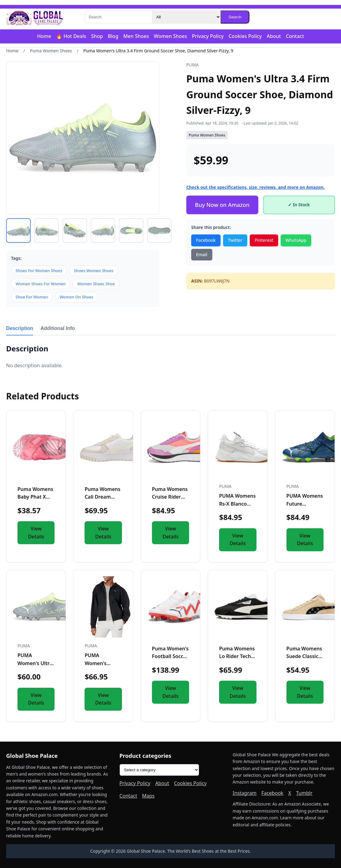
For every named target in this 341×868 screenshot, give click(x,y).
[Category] (186, 17)
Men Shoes (136, 36)
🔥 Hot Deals (71, 36)
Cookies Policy (245, 36)
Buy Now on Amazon (222, 205)
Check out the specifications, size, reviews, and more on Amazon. (256, 187)
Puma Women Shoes (51, 51)
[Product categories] (159, 770)
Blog (113, 36)
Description (20, 328)
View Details (36, 533)
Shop (97, 36)
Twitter (235, 240)
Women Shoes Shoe (96, 284)
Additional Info (58, 328)
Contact (295, 36)
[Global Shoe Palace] (35, 17)
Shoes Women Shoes (94, 271)
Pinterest (264, 240)
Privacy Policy (208, 36)
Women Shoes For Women (41, 284)
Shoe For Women (32, 297)
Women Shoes (170, 36)
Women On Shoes (77, 297)
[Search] (118, 17)
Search (235, 17)
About (274, 36)
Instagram (244, 793)
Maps (148, 796)
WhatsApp (296, 240)
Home (44, 36)
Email (202, 254)
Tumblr (304, 793)
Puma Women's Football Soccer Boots (170, 656)
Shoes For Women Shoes (39, 271)
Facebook (206, 240)
